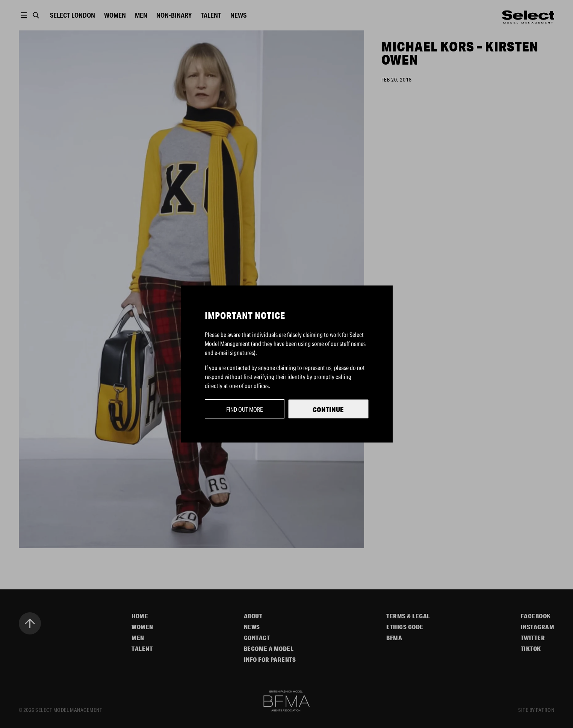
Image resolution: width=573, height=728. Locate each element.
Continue (328, 409)
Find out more (245, 409)
